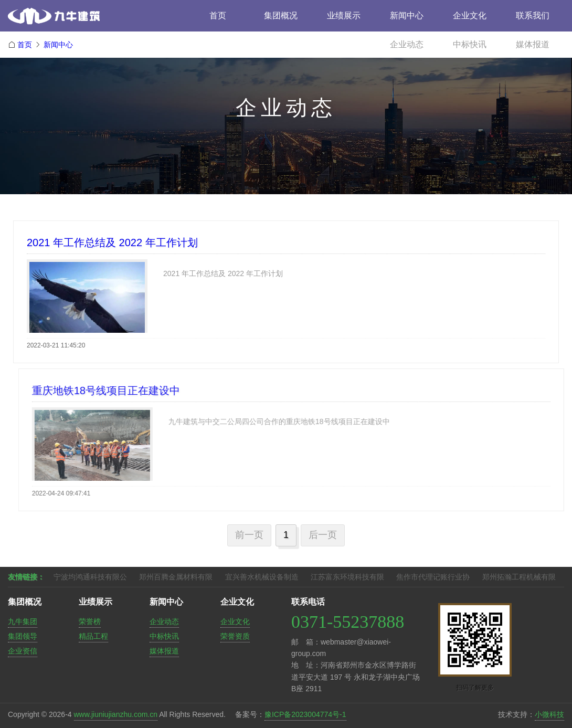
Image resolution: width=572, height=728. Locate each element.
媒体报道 (533, 44)
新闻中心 (407, 15)
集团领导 (23, 636)
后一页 (323, 535)
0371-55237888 (348, 622)
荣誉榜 (90, 621)
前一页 (249, 535)
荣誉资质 (235, 636)
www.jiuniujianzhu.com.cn (116, 714)
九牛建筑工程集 (81, 20)
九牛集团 (23, 621)
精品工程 (93, 636)
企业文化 (470, 15)
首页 (218, 15)
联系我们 (533, 15)
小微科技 (549, 714)
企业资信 (23, 651)
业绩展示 (344, 15)
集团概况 (281, 15)
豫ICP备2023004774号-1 (305, 714)
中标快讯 (470, 44)
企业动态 (407, 44)
